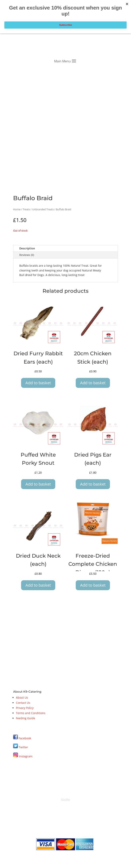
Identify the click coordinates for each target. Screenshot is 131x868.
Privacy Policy (25, 708)
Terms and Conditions (31, 713)
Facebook (25, 738)
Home (17, 209)
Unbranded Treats (43, 209)
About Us (22, 698)
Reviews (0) (27, 255)
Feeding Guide (26, 718)
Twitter (21, 747)
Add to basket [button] (38, 383)
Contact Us (23, 703)
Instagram (23, 756)
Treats (26, 209)
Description (27, 248)
